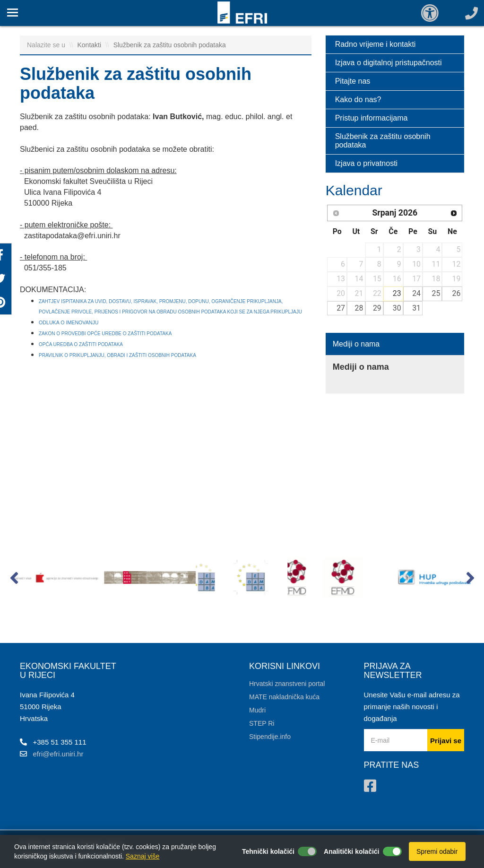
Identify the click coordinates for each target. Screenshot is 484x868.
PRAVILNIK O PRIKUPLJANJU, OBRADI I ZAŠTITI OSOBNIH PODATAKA (117, 355)
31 (416, 308)
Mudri (257, 710)
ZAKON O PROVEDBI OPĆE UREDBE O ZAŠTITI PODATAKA (105, 334)
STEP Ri (262, 723)
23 (397, 293)
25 (436, 293)
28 (359, 308)
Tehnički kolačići (268, 851)
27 (341, 308)
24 (416, 293)
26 (457, 293)
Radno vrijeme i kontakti (376, 44)
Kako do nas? (358, 100)
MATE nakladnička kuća (284, 697)
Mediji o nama (356, 344)
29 (377, 308)
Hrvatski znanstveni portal (287, 684)
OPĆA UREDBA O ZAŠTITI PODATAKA (81, 344)
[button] (14, 580)
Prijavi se (446, 741)
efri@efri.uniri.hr (58, 754)
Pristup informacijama (372, 118)
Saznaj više (143, 856)
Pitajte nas (353, 81)
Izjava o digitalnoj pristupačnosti (389, 63)
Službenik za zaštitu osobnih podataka (170, 45)
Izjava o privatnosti (367, 163)
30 (397, 308)
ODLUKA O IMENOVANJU (69, 322)
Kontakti (90, 45)
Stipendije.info (270, 737)
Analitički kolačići (352, 851)
